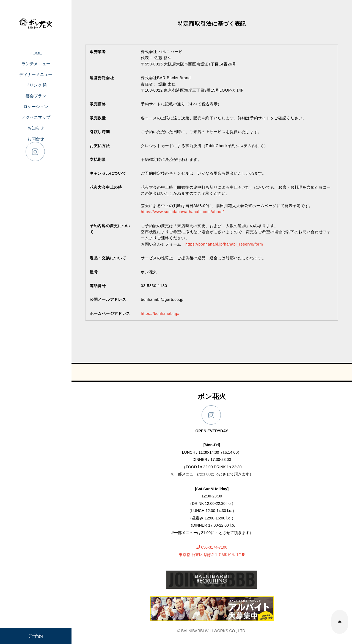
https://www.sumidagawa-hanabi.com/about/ (182, 212)
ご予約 (36, 636)
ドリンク (36, 85)
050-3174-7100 (212, 547)
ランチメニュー (36, 64)
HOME (36, 53)
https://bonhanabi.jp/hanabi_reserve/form (224, 244)
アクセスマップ (36, 117)
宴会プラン (36, 96)
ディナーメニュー (36, 74)
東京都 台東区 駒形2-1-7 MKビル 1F (212, 555)
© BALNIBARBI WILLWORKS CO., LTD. (212, 631)
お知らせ (36, 128)
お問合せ (36, 139)
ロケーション (36, 107)
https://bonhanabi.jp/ (160, 313)
